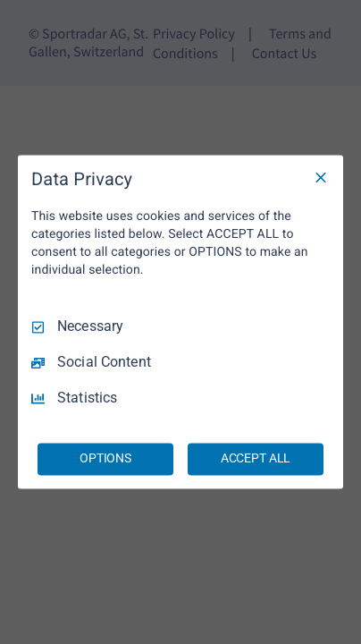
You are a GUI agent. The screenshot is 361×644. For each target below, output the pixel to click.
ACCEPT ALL (256, 459)
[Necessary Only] (321, 177)
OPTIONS (105, 459)
